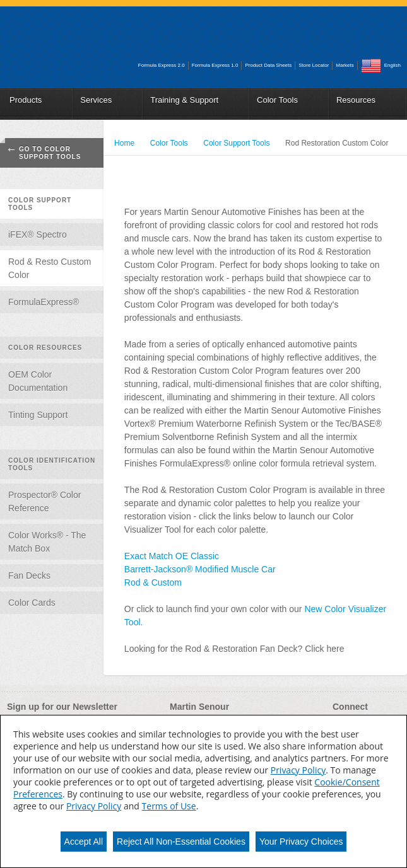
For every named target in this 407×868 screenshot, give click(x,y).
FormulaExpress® (44, 302)
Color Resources (45, 348)
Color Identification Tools (52, 464)
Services (96, 100)
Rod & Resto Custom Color (50, 268)
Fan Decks (29, 576)
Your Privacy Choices (301, 842)
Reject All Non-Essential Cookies (181, 842)
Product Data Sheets (268, 65)
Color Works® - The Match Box (47, 542)
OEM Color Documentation (38, 381)
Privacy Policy (298, 770)
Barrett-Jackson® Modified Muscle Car (200, 569)
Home (124, 143)
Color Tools (277, 100)
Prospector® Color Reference (44, 501)
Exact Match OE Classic (172, 556)
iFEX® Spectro (38, 234)
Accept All (84, 842)
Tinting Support (38, 415)
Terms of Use (169, 806)
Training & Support (184, 100)
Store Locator (314, 65)
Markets (345, 65)
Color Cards (32, 603)
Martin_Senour (71, 37)
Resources (356, 100)
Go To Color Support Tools (50, 153)
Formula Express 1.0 (215, 65)
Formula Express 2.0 (162, 65)
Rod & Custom (153, 582)
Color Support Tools (40, 204)
